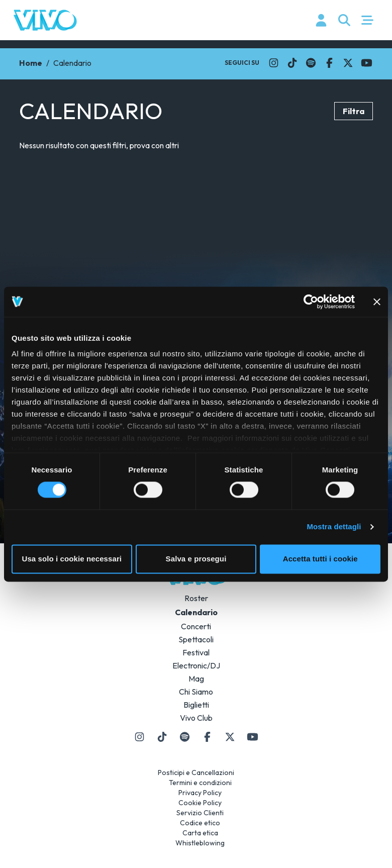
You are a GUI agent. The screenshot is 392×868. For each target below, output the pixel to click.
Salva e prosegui (196, 559)
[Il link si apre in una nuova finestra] (274, 63)
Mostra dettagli (334, 527)
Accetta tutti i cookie (320, 559)
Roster (196, 598)
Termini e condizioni (200, 783)
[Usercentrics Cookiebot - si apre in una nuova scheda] (311, 302)
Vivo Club (196, 718)
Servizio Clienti (200, 813)
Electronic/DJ (196, 665)
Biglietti (196, 705)
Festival (196, 652)
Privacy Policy (200, 793)
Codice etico (200, 823)
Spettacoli (196, 639)
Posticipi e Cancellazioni (196, 773)
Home (31, 63)
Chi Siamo (196, 692)
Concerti (196, 626)
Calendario (196, 612)
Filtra (354, 111)
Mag (196, 679)
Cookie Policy (200, 803)
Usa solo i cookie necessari (72, 559)
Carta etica (200, 833)
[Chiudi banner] (377, 302)
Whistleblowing (200, 843)
